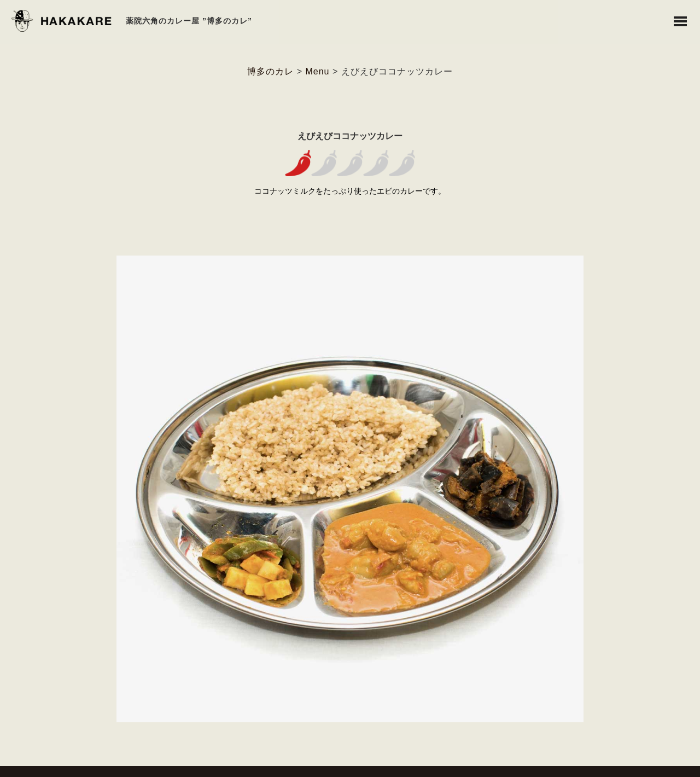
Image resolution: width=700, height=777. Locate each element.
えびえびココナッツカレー (350, 136)
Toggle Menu (680, 21)
